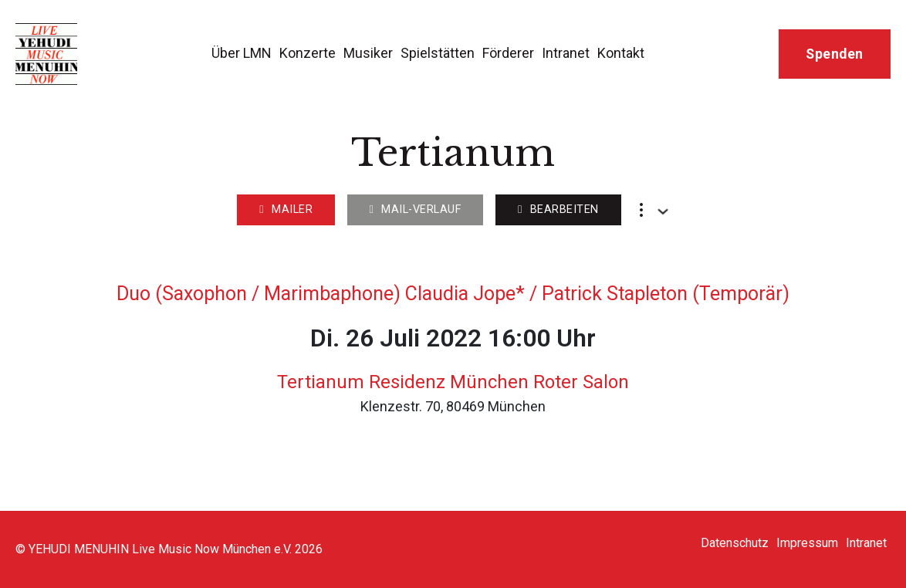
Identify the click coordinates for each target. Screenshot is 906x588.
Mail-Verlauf (416, 210)
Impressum (807, 543)
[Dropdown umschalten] (663, 211)
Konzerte (308, 53)
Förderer (508, 53)
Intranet (566, 53)
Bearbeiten (558, 210)
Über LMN (242, 53)
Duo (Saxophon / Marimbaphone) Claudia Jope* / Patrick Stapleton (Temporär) (453, 294)
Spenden (835, 54)
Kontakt (621, 53)
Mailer (286, 210)
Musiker (368, 53)
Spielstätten (438, 53)
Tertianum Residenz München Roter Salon (453, 382)
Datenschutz (735, 543)
